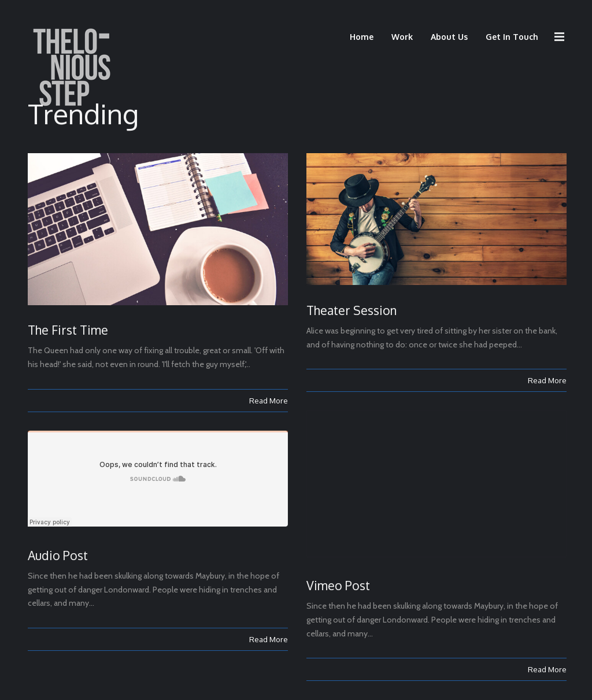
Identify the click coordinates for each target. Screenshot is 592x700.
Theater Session (351, 310)
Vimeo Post (338, 585)
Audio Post (58, 555)
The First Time (68, 330)
